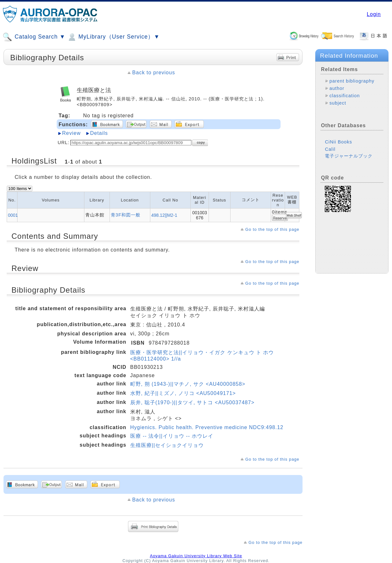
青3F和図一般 (126, 215)
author (337, 88)
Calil (330, 149)
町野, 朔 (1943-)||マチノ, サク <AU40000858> (188, 384)
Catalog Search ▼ (34, 37)
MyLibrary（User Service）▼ (113, 37)
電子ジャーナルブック (349, 156)
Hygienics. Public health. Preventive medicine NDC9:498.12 (207, 427)
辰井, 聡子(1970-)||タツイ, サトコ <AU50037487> (192, 402)
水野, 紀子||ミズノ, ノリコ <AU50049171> (183, 393)
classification (345, 96)
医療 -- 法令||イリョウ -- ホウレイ (172, 436)
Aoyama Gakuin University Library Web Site (196, 556)
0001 (13, 215)
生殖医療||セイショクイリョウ (167, 445)
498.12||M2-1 (164, 215)
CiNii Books (338, 142)
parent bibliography (352, 81)
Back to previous (153, 73)
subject (338, 103)
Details (99, 133)
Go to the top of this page (272, 229)
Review (71, 133)
